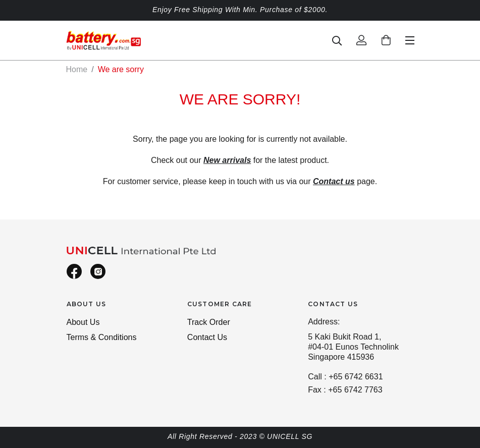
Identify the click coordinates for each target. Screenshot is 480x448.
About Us (83, 322)
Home (77, 69)
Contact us (334, 181)
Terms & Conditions (102, 337)
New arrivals (227, 160)
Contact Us (207, 337)
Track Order (209, 322)
